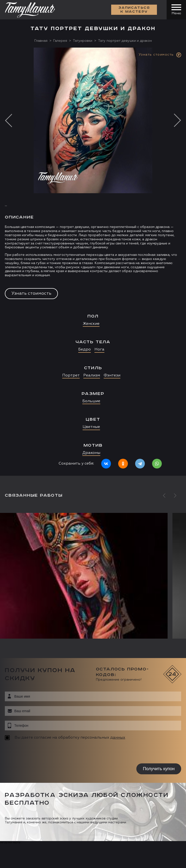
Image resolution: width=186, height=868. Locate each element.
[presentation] (36, 752)
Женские (91, 324)
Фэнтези (112, 376)
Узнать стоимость (31, 293)
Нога (99, 350)
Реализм (92, 376)
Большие (91, 401)
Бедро (85, 350)
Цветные (91, 427)
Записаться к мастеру (134, 10)
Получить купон (159, 769)
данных (118, 738)
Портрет (71, 376)
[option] (93, 262)
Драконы (91, 453)
